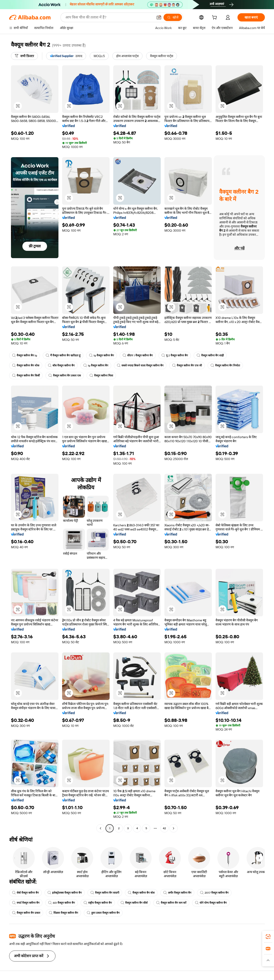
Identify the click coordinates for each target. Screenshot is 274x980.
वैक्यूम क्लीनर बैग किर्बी (26, 376)
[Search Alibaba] (109, 17)
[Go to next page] (174, 828)
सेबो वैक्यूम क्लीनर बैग (25, 893)
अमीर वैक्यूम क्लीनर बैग (177, 893)
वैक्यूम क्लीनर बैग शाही (210, 355)
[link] (268, 937)
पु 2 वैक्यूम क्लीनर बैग (175, 355)
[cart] (215, 18)
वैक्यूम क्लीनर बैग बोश (141, 893)
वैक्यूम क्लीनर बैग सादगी (105, 893)
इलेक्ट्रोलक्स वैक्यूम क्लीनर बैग (65, 893)
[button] (159, 17)
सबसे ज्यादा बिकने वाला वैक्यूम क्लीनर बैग (140, 366)
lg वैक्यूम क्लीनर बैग (101, 355)
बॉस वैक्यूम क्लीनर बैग (61, 366)
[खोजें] (173, 17)
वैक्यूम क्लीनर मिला (101, 376)
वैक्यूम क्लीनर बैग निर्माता (225, 366)
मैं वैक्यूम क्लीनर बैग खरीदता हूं (63, 355)
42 (164, 828)
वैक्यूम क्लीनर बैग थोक (26, 366)
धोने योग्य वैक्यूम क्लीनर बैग (211, 903)
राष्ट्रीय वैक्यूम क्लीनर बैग (98, 903)
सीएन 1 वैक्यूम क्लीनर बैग (138, 355)
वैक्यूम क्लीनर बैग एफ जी (187, 366)
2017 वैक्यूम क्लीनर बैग (214, 893)
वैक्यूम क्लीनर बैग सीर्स (134, 903)
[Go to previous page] (100, 828)
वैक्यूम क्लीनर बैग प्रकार (26, 913)
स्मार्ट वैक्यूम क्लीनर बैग (26, 903)
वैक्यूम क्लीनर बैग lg (25, 355)
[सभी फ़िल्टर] (24, 56)
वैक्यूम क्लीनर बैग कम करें (171, 903)
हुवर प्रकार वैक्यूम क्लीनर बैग (103, 913)
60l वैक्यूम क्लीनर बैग (62, 903)
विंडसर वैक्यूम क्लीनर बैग (63, 913)
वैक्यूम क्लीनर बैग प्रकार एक (65, 376)
